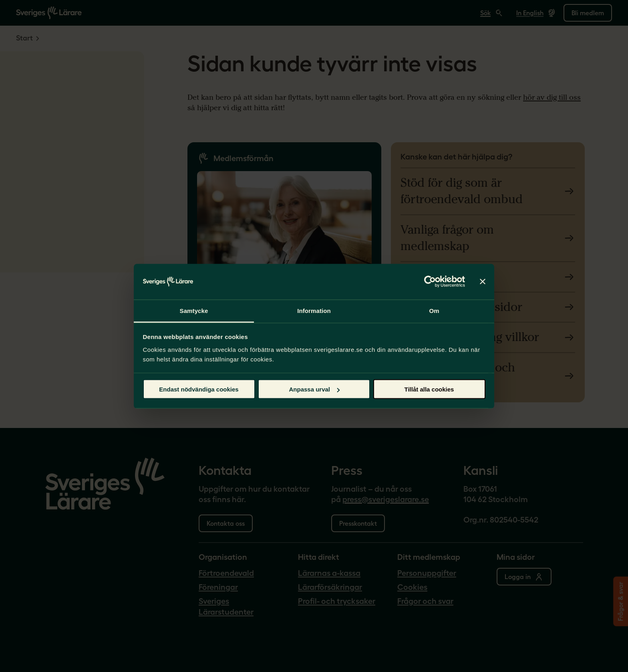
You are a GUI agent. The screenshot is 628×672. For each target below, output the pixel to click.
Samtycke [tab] (194, 310)
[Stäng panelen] (483, 282)
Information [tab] (314, 310)
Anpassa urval (314, 389)
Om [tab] (434, 310)
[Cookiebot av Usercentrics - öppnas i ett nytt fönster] (430, 282)
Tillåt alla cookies (429, 389)
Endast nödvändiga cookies (199, 389)
